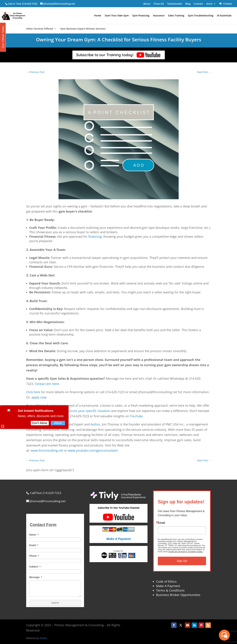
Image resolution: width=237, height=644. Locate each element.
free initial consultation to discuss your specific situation (69, 411)
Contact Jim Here (47, 384)
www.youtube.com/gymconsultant (93, 450)
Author (95, 424)
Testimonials (175, 4)
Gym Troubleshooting (201, 16)
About (147, 4)
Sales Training (176, 16)
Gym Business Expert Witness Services (83, 29)
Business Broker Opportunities (178, 595)
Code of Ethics (166, 581)
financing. (95, 236)
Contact (198, 4)
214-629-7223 (30, 4)
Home (98, 16)
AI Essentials (224, 16)
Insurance (159, 16)
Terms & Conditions (170, 590)
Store (209, 4)
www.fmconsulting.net (47, 450)
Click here (33, 392)
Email (161, 523)
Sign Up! (182, 561)
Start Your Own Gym (117, 16)
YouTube (136, 416)
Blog (188, 4)
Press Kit (159, 4)
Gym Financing (141, 16)
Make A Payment (168, 586)
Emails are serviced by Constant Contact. (186, 552)
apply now (39, 397)
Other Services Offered (40, 29)
